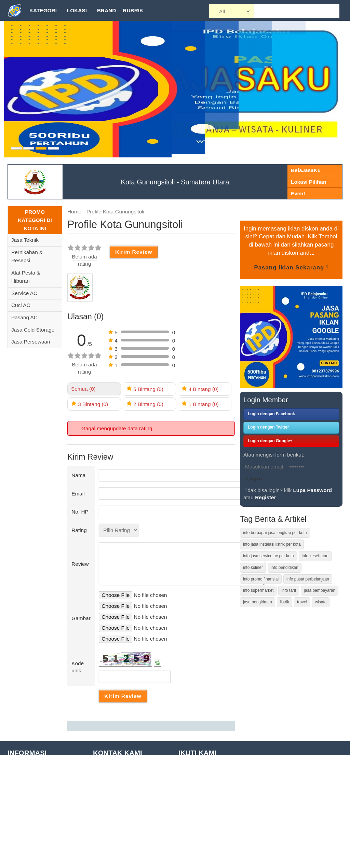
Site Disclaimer (25, 800)
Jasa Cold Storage (33, 330)
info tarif (289, 590)
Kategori (43, 10)
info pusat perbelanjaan (308, 579)
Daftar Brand (22, 831)
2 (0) (145, 404)
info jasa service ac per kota (268, 556)
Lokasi (77, 10)
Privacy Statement (29, 810)
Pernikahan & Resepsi (27, 256)
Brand (106, 10)
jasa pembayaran (320, 590)
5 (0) (145, 389)
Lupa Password (312, 490)
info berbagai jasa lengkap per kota (275, 533)
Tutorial (16, 778)
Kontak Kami (22, 862)
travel (302, 602)
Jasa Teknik (25, 240)
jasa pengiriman (258, 602)
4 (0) (200, 389)
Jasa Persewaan (31, 342)
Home (74, 212)
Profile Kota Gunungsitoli (115, 212)
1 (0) (200, 404)
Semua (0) (83, 389)
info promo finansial (261, 579)
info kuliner (253, 568)
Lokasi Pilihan (308, 182)
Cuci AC (21, 305)
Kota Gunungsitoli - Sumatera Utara (175, 182)
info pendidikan (285, 568)
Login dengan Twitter (268, 427)
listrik (285, 602)
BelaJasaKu (306, 170)
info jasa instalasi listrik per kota (272, 544)
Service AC (24, 293)
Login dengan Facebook (271, 414)
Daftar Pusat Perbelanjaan (38, 842)
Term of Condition (28, 789)
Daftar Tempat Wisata (33, 820)
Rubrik (133, 10)
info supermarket (258, 590)
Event (298, 193)
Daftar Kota (21, 852)
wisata (321, 602)
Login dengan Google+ (270, 441)
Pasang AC (24, 317)
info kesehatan (315, 556)
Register (265, 497)
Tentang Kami (24, 768)
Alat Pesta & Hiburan (26, 277)
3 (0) (90, 404)
